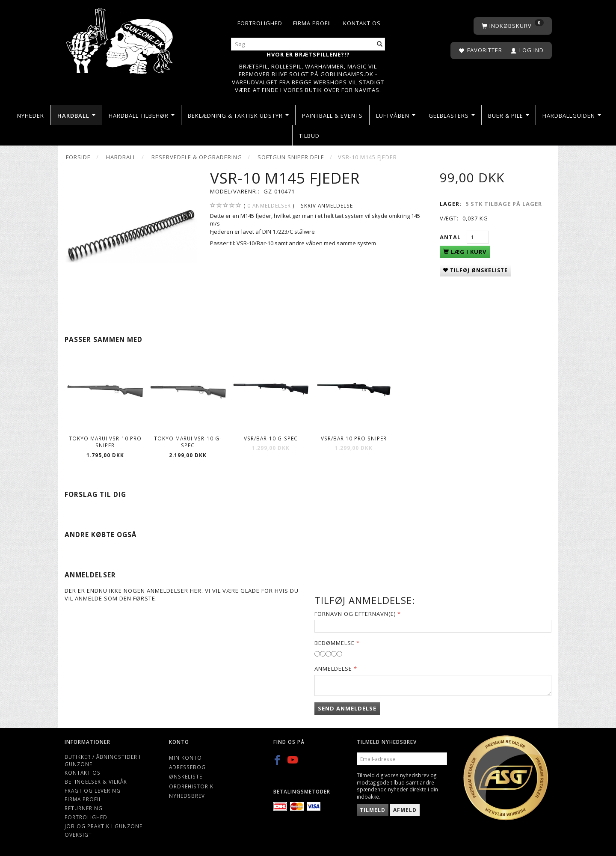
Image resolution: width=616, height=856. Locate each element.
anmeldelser (269, 206)
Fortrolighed (260, 23)
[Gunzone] (120, 39)
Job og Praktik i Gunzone (104, 826)
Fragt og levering (93, 791)
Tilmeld (373, 810)
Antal (451, 237)
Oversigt (78, 835)
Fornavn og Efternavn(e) (355, 614)
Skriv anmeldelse (327, 205)
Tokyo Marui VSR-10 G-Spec (188, 442)
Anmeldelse (333, 669)
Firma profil (313, 23)
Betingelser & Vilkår (96, 782)
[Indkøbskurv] (513, 26)
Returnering (84, 808)
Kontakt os (362, 23)
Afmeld (405, 810)
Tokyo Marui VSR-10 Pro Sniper (105, 442)
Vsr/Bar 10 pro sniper (354, 438)
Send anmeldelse (347, 708)
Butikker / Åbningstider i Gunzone (103, 760)
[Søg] (380, 44)
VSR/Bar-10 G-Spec (271, 438)
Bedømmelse (335, 643)
